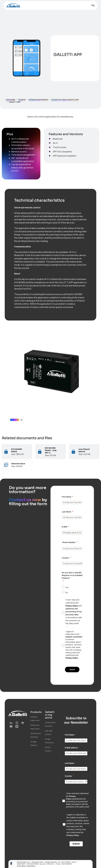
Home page (11, 100)
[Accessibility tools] (11, 863)
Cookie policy (31, 866)
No (67, 593)
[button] (15, 420)
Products (22, 100)
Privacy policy (21, 866)
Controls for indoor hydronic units (65, 100)
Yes (67, 588)
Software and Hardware (38, 100)
